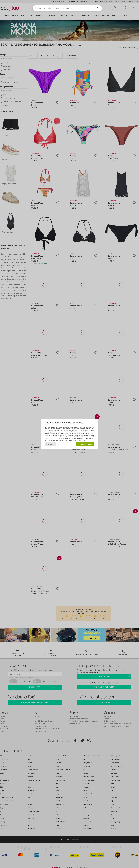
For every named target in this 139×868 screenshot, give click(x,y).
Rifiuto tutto (50, 444)
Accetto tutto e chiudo (85, 444)
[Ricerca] (99, 8)
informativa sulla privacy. (79, 440)
